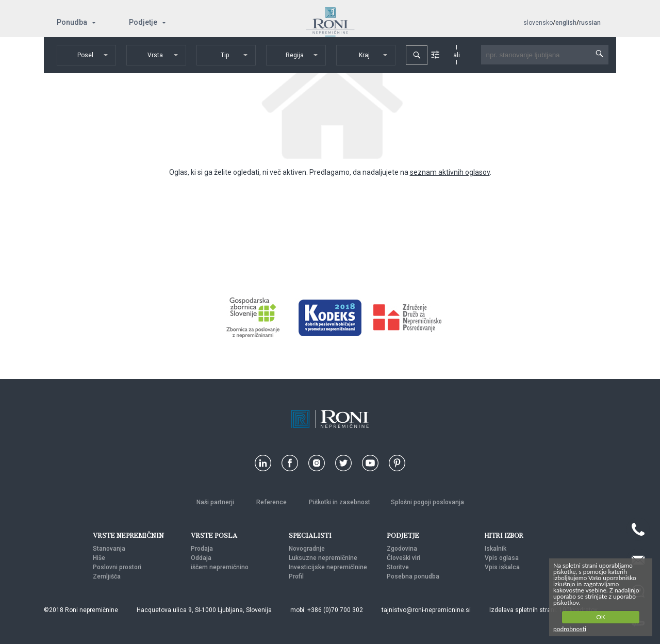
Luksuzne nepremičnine (323, 558)
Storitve (398, 567)
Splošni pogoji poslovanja (427, 502)
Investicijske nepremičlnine (328, 567)
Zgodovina (402, 549)
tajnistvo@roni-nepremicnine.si (426, 610)
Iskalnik (496, 549)
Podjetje (143, 22)
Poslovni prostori (117, 567)
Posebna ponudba (413, 576)
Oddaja (201, 558)
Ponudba (72, 22)
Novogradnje (307, 549)
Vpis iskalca (502, 567)
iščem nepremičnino (220, 567)
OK (601, 617)
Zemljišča (107, 576)
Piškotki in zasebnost (340, 502)
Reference (272, 502)
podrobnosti (570, 629)
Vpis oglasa (502, 558)
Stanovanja (109, 549)
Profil (296, 576)
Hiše (99, 558)
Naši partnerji (216, 502)
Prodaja (202, 549)
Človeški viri (403, 558)
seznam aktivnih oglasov (450, 172)
